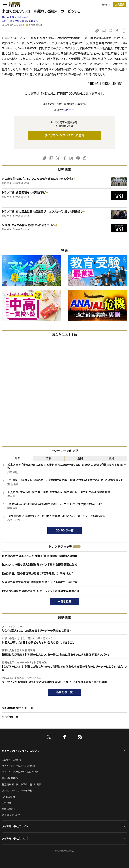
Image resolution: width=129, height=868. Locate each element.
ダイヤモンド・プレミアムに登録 (64, 135)
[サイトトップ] (14, 5)
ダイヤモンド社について (15, 839)
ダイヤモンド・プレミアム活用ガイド (20, 772)
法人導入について (11, 815)
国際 (4, 21)
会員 (112, 458)
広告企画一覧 (10, 717)
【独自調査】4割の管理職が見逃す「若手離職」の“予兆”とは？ (38, 573)
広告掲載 (7, 803)
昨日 (49, 458)
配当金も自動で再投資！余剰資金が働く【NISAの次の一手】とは (40, 582)
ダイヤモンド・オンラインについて (20, 751)
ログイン (105, 5)
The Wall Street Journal (15, 17)
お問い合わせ (9, 809)
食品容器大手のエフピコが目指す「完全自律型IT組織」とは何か (40, 556)
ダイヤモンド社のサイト (15, 826)
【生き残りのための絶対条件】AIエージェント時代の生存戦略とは (40, 591)
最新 (18, 458)
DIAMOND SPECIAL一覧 (18, 708)
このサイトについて (12, 760)
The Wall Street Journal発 (24, 21)
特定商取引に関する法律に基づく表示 (21, 785)
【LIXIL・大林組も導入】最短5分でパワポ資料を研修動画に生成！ (40, 565)
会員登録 (120, 5)
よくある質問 (8, 797)
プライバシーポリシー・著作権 (17, 791)
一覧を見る (65, 601)
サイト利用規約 (10, 778)
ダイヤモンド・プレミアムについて (19, 766)
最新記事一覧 (64, 692)
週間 (80, 458)
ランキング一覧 (65, 530)
